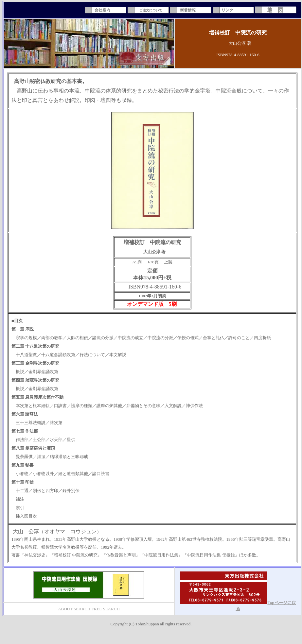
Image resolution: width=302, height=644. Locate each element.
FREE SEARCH (106, 609)
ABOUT (65, 609)
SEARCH (82, 609)
